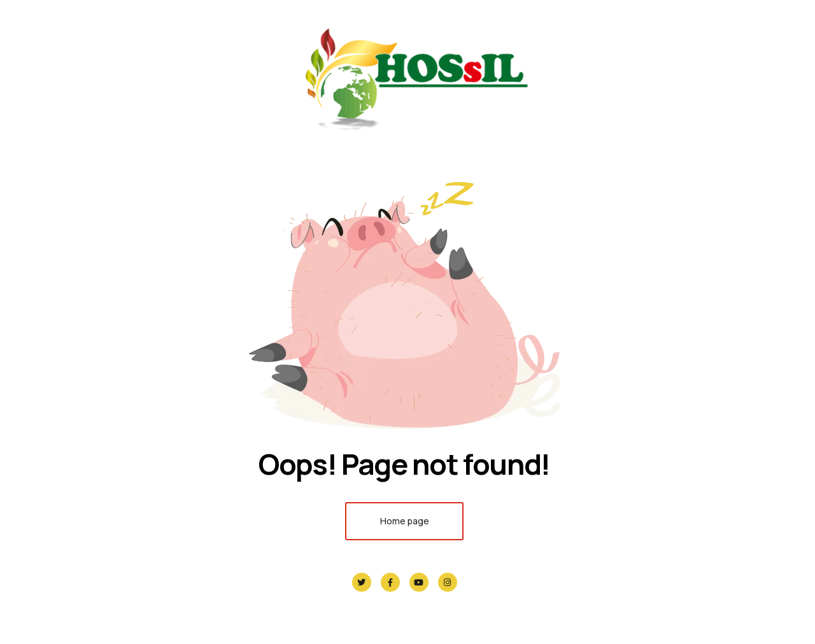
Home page (405, 521)
